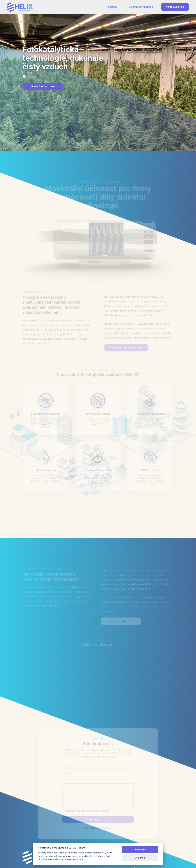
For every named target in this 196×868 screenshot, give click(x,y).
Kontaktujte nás (175, 7)
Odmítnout (140, 858)
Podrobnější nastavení (71, 859)
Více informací (43, 86)
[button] (24, 76)
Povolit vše (140, 850)
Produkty (112, 7)
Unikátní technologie (141, 7)
